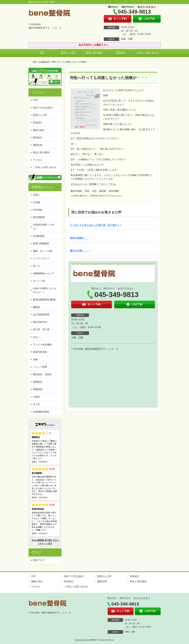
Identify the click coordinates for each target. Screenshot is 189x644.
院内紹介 (38, 138)
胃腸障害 (38, 389)
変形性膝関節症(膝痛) (44, 300)
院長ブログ (39, 560)
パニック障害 (40, 367)
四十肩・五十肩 (41, 329)
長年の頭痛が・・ (79, 238)
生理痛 (36, 202)
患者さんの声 (68, 53)
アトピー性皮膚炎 (42, 345)
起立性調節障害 (41, 315)
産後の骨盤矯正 (41, 243)
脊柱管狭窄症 (40, 322)
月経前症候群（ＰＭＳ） (44, 227)
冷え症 (36, 404)
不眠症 (36, 397)
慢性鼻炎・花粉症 (42, 374)
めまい (36, 337)
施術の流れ (39, 130)
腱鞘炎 (36, 307)
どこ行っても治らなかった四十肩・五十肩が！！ (96, 225)
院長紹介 (121, 53)
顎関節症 (38, 382)
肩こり (36, 266)
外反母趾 (38, 210)
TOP (42, 53)
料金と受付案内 (94, 53)
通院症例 (38, 145)
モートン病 (39, 281)
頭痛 (35, 359)
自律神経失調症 (41, 412)
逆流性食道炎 (40, 352)
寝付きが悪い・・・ (80, 251)
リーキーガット (41, 258)
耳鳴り (36, 195)
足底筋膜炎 (39, 236)
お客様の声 (44, 62)
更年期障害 (39, 217)
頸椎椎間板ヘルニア (44, 273)
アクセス (38, 160)
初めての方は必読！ (44, 108)
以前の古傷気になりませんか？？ (45, 290)
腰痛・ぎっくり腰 (42, 251)
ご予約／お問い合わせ (147, 53)
